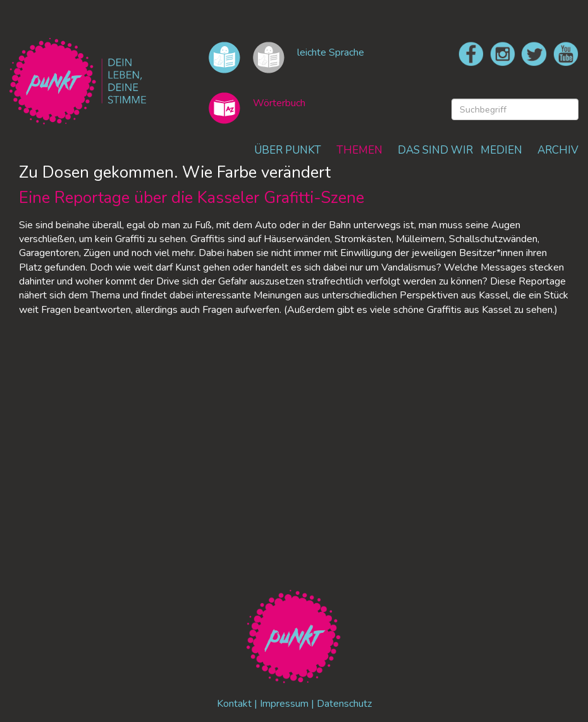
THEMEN (359, 150)
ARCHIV (558, 150)
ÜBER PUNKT (288, 150)
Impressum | (288, 704)
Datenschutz (344, 704)
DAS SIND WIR (435, 150)
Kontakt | (238, 704)
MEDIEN (501, 150)
